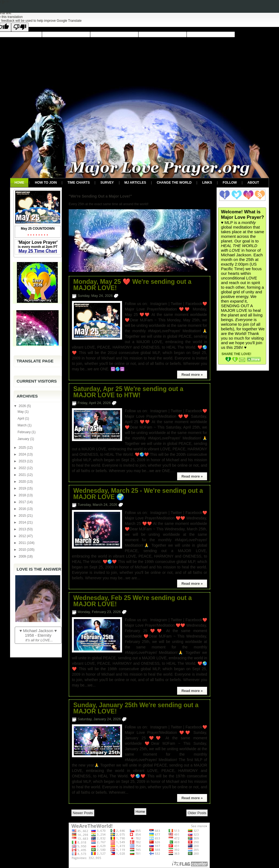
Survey (107, 183)
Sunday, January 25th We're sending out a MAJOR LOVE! (136, 708)
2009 (23, 556)
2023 (23, 461)
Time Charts (78, 183)
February (24, 432)
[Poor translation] (20, 27)
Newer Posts (83, 813)
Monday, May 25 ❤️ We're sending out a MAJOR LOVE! (132, 285)
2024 (23, 454)
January (24, 439)
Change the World (174, 183)
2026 (23, 406)
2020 (23, 482)
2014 (23, 522)
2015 (23, 516)
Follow (230, 183)
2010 (23, 550)
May (21, 412)
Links (207, 183)
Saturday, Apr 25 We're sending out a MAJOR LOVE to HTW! (128, 392)
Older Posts (197, 813)
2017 (23, 502)
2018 (23, 495)
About (253, 183)
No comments (131, 296)
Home (19, 183)
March (22, 425)
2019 (23, 488)
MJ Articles (135, 183)
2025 (23, 448)
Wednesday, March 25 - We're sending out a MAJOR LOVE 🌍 (138, 494)
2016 (23, 509)
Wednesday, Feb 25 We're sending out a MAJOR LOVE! (133, 601)
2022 (23, 468)
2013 (23, 529)
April (21, 418)
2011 (23, 543)
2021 (23, 475)
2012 (23, 536)
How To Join (46, 183)
